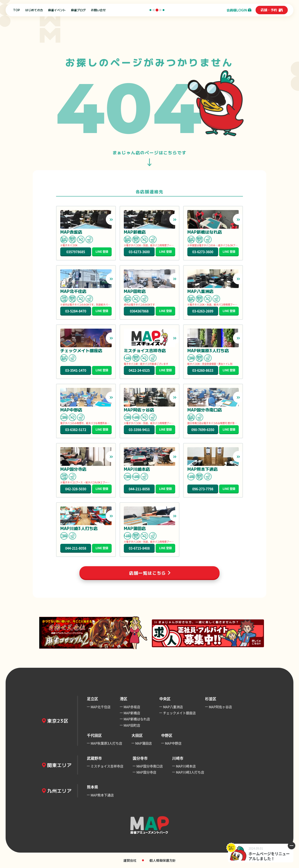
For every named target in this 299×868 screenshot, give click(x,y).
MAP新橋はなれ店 (137, 719)
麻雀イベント (57, 10)
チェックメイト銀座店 (179, 713)
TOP (17, 10)
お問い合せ (98, 10)
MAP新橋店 (132, 713)
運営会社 (130, 860)
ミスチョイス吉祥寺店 (107, 766)
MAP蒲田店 (144, 743)
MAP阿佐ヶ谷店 (220, 707)
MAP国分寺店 (146, 772)
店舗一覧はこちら (148, 573)
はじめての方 (34, 10)
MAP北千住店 (101, 707)
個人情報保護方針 (163, 860)
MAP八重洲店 (173, 707)
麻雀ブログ (78, 10)
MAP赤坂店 (132, 707)
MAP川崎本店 (186, 766)
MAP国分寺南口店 (150, 766)
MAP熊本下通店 (102, 795)
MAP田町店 (132, 725)
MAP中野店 (173, 743)
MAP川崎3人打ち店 (190, 772)
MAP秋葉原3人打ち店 (106, 743)
